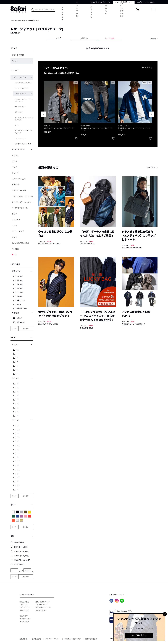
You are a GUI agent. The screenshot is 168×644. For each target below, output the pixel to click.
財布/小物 (16, 185)
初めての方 (24, 616)
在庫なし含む (21, 322)
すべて (59, 38)
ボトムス (15, 378)
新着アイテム (21, 300)
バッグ (14, 167)
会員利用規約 (36, 639)
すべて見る (146, 68)
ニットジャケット (20, 138)
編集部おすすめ (22, 308)
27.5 (18, 470)
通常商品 (20, 276)
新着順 (153, 39)
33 (17, 404)
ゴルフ (14, 214)
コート (17, 125)
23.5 (18, 437)
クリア (14, 329)
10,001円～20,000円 (22, 551)
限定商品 (20, 284)
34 (17, 408)
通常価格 (84, 38)
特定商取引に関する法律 (73, 639)
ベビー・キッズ (18, 231)
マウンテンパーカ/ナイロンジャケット (23, 132)
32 (17, 400)
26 (17, 458)
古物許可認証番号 (91, 639)
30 (17, 392)
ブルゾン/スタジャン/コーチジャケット (24, 119)
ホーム (12, 21)
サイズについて (25, 608)
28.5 (18, 478)
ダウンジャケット (20, 107)
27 (17, 466)
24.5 (18, 445)
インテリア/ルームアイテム (22, 196)
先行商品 (20, 280)
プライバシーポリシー (53, 639)
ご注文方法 (24, 605)
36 (17, 416)
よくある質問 (24, 622)
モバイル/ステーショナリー (22, 202)
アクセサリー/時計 (19, 191)
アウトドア (16, 220)
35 (17, 412)
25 (17, 450)
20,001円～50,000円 (22, 556)
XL (18, 370)
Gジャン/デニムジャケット (23, 83)
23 (17, 434)
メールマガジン (41, 611)
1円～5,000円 (19, 543)
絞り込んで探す (92, 10)
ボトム (14, 161)
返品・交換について (43, 602)
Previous (44, 114)
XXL (18, 374)
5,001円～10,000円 (21, 547)
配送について (24, 611)
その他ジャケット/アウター (23, 144)
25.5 (18, 453)
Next (152, 114)
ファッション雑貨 (19, 179)
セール (14, 255)
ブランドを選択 (18, 55)
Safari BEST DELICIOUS (21, 243)
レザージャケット (20, 94)
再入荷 (19, 304)
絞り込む (26, 329)
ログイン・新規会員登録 (122, 10)
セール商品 (20, 292)
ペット (14, 226)
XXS (18, 350)
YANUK (15, 61)
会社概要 (24, 639)
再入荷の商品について (43, 608)
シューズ (15, 173)
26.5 (18, 461)
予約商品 (20, 296)
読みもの (106, 10)
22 (17, 426)
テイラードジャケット (22, 88)
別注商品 (20, 288)
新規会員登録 (24, 602)
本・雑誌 (15, 249)
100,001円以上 (20, 565)
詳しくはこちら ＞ (139, 635)
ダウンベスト (19, 112)
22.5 (18, 429)
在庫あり (20, 318)
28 (17, 384)
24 (17, 442)
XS (18, 354)
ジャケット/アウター (20, 77)
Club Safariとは (25, 619)
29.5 (18, 486)
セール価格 (109, 38)
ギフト (14, 237)
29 (17, 388)
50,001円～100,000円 (22, 560)
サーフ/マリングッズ (20, 208)
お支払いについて (42, 605)
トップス (15, 155)
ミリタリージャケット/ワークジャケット (23, 100)
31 (17, 396)
